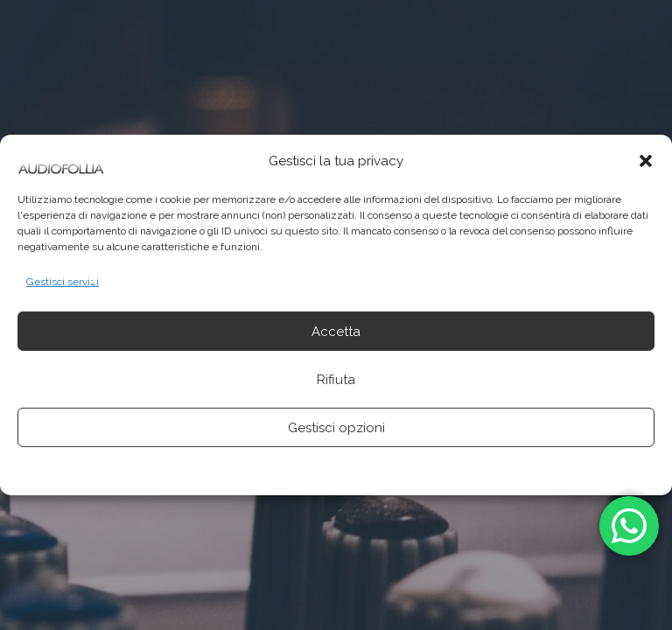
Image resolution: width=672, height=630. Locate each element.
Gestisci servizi (63, 282)
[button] (646, 161)
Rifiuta (336, 380)
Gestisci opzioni (336, 428)
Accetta (336, 332)
